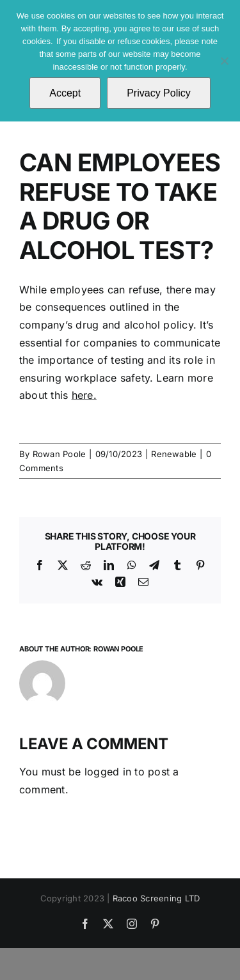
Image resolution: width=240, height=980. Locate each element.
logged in (108, 772)
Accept (65, 93)
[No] (224, 61)
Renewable (174, 454)
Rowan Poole (60, 454)
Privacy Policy (159, 93)
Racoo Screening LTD (156, 898)
